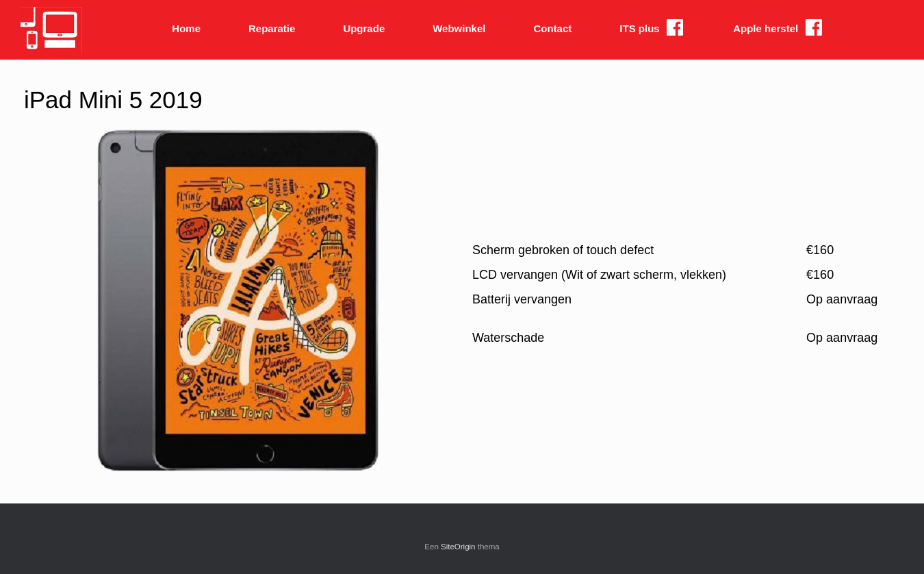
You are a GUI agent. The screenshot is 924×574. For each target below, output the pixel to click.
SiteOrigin (458, 547)
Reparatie (272, 28)
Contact (552, 28)
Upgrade (364, 28)
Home (186, 28)
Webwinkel (459, 28)
